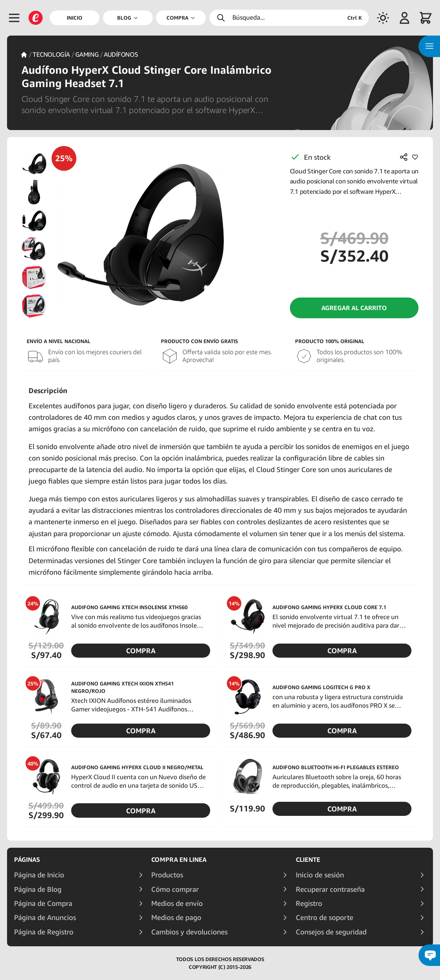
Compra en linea (179, 860)
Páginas (27, 860)
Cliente (308, 860)
